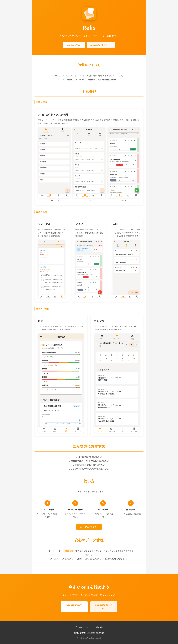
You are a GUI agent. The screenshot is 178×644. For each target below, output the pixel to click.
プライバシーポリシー (84, 627)
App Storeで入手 (74, 45)
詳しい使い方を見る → (89, 527)
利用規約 (100, 627)
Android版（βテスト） (101, 45)
